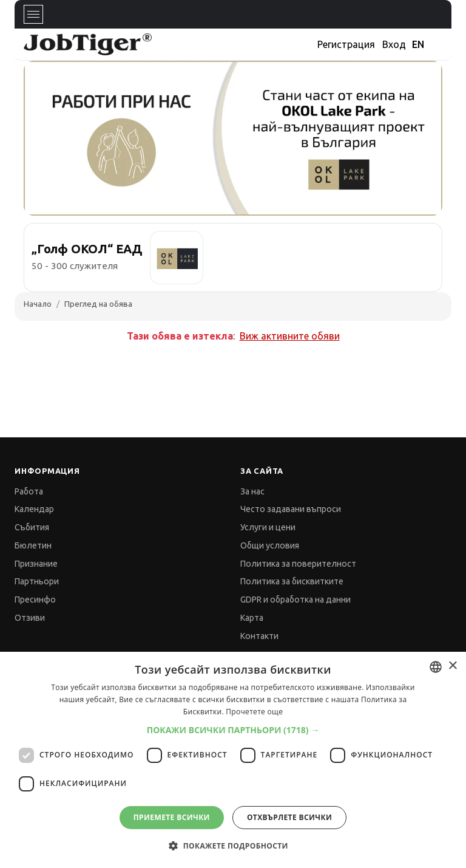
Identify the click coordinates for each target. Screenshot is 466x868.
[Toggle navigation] (33, 14)
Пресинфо (35, 600)
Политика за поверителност (298, 564)
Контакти (259, 636)
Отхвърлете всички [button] (289, 817)
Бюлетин (33, 545)
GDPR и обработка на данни (295, 600)
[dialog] (233, 760)
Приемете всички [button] (172, 817)
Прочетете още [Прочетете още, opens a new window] (254, 712)
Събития (32, 527)
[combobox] (436, 667)
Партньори (37, 581)
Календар (34, 509)
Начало (38, 304)
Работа (29, 491)
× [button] (452, 666)
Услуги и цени (268, 527)
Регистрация (346, 44)
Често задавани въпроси (291, 509)
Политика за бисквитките (292, 581)
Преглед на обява (98, 304)
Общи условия (270, 545)
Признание (36, 564)
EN (418, 44)
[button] (233, 730)
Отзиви (30, 618)
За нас (252, 491)
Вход (394, 44)
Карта (252, 618)
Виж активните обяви (290, 336)
